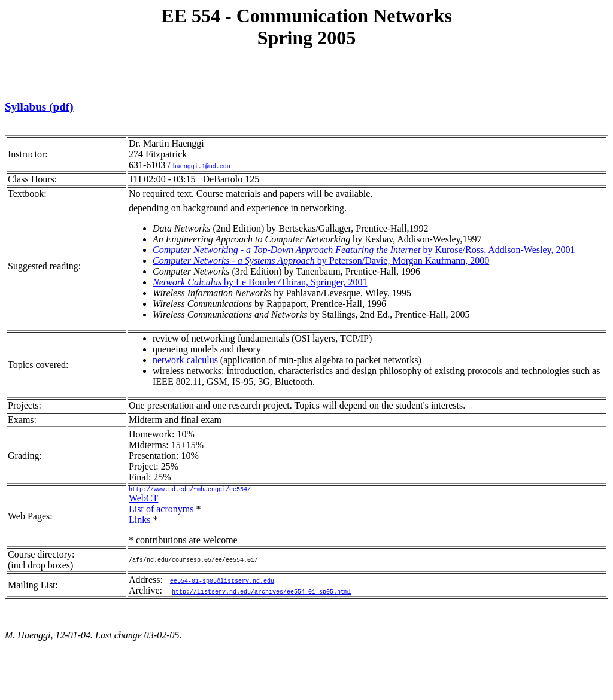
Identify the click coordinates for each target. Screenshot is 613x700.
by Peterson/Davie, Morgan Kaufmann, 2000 (321, 261)
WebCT (143, 500)
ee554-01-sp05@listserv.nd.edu (222, 582)
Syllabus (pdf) (39, 107)
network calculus (185, 360)
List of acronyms (161, 511)
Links (139, 521)
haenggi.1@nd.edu (202, 166)
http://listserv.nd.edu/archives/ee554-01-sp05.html (262, 593)
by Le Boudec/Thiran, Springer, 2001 (260, 282)
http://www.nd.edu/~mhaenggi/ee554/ (190, 491)
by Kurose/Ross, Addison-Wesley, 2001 (364, 250)
